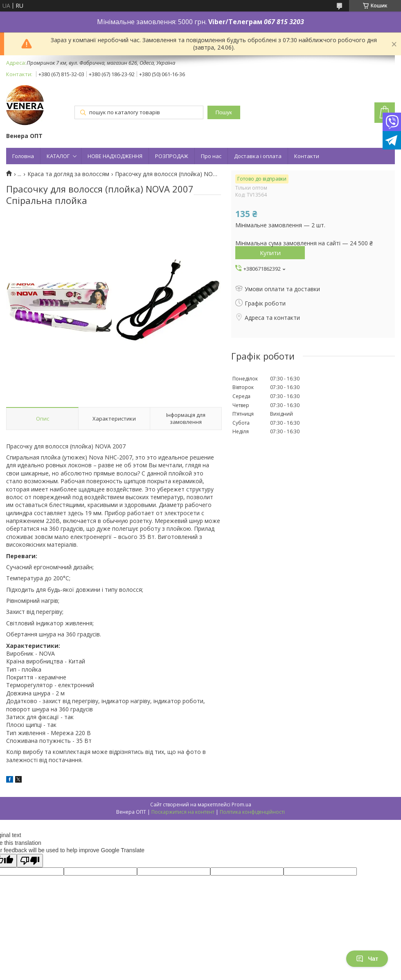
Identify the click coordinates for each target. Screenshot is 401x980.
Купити (270, 253)
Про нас (211, 156)
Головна (23, 156)
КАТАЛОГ (58, 156)
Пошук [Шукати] (224, 112)
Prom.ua (241, 805)
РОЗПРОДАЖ (172, 156)
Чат (367, 959)
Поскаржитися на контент (183, 812)
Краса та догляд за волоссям (68, 174)
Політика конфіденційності (252, 812)
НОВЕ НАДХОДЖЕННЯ (115, 156)
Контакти (307, 156)
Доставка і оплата (258, 156)
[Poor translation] (30, 861)
